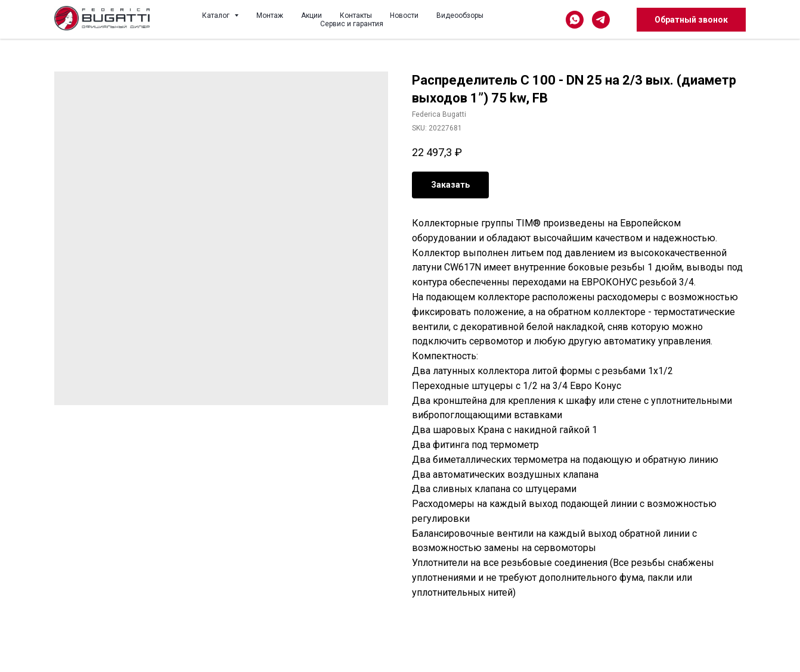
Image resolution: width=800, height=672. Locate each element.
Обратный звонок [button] (691, 20)
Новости (404, 15)
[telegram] (601, 20)
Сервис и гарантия (352, 24)
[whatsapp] (575, 20)
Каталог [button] (217, 15)
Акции (311, 15)
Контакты (356, 15)
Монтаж (270, 15)
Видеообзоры (460, 15)
